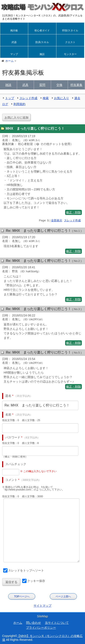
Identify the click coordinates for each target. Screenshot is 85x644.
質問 (42, 85)
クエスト (70, 42)
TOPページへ (22, 596)
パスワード (13, 437)
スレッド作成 (28, 98)
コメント (11, 480)
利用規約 (19, 104)
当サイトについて (57, 623)
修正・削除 (73, 212)
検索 (46, 98)
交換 (59, 85)
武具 (25, 85)
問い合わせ (34, 623)
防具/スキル (42, 42)
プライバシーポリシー (41, 628)
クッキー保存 (36, 581)
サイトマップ (42, 606)
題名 (8, 396)
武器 (14, 42)
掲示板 (14, 30)
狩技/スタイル (70, 30)
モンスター (70, 54)
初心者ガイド (42, 30)
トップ (10, 98)
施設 (42, 54)
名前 (8, 415)
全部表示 (57, 220)
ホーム (18, 623)
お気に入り (62, 98)
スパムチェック (16, 464)
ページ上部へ (63, 596)
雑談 (8, 85)
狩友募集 (76, 85)
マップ (14, 54)
